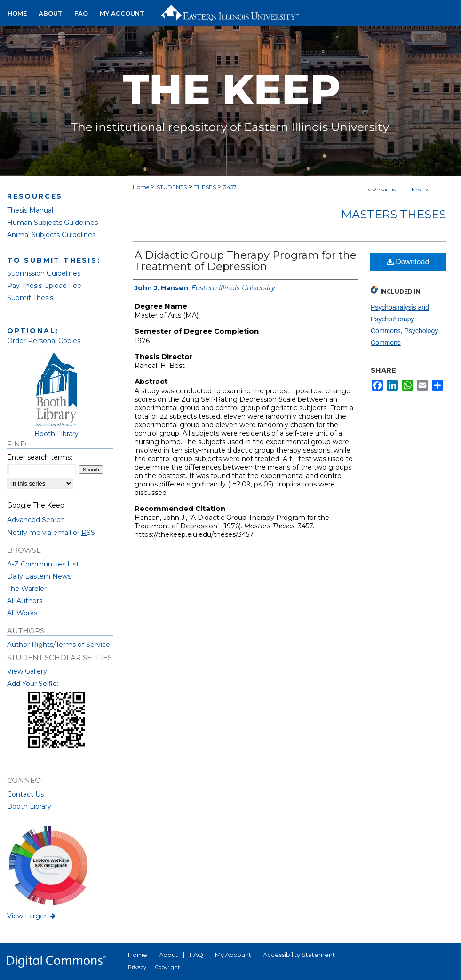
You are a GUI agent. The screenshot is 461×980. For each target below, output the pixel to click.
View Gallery (27, 671)
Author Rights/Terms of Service (59, 645)
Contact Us (25, 794)
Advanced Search (36, 520)
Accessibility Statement (299, 955)
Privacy (137, 967)
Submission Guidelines (44, 273)
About (168, 955)
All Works (22, 613)
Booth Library (29, 806)
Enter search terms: (40, 457)
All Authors (25, 601)
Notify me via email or (51, 533)
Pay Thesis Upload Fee (44, 286)
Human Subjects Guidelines (52, 223)
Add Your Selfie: (33, 684)
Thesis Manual (30, 210)
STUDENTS (172, 187)
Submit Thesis (30, 298)
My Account (233, 955)
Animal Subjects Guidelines (51, 235)
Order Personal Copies (44, 341)
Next (418, 189)
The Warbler (27, 589)
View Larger (32, 916)
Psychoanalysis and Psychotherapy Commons (400, 319)
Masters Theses (393, 214)
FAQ (196, 955)
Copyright (167, 967)
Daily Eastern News (39, 576)
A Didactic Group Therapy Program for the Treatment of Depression (246, 261)
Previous (384, 189)
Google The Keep (36, 505)
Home (141, 187)
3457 (230, 187)
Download (408, 262)
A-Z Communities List (43, 564)
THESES (205, 187)
